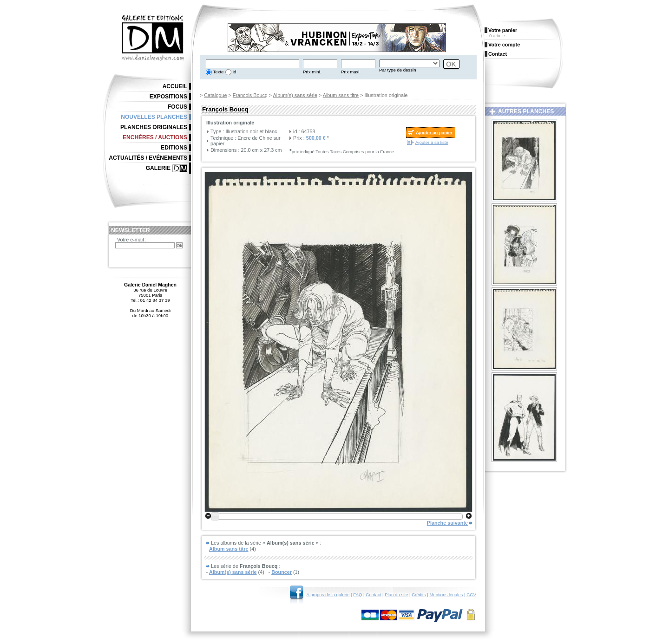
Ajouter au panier (434, 133)
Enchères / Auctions (155, 137)
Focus (177, 107)
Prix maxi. (351, 72)
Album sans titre (341, 95)
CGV (471, 595)
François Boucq (250, 95)
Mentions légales (446, 595)
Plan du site (396, 595)
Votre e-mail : (132, 240)
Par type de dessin (397, 70)
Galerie (158, 168)
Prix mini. (312, 72)
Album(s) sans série (295, 95)
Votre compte (504, 45)
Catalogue (215, 95)
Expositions (168, 97)
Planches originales (154, 127)
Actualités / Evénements (148, 158)
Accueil (175, 86)
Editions (174, 148)
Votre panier (503, 30)
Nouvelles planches (154, 117)
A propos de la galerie (328, 595)
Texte (218, 72)
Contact (373, 595)
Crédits (419, 595)
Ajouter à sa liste (432, 142)
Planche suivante (447, 523)
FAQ (357, 595)
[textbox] (253, 64)
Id (234, 72)
